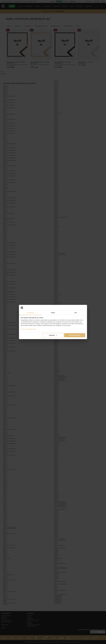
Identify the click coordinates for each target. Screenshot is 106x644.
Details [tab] (53, 313)
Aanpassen (53, 335)
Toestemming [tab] (30, 313)
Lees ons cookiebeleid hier (28, 329)
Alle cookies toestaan (75, 335)
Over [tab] (76, 313)
